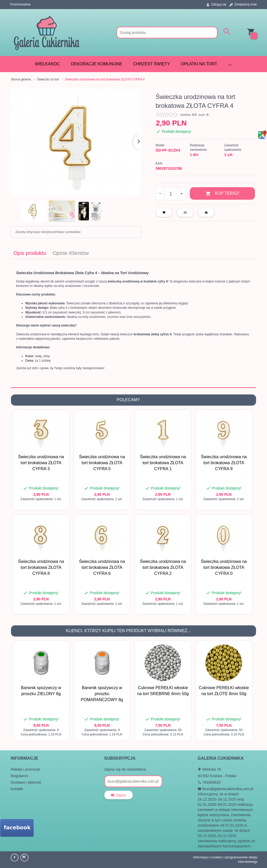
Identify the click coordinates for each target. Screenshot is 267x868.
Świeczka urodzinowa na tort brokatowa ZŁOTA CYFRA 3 (41, 463)
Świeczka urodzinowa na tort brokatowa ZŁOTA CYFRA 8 (41, 567)
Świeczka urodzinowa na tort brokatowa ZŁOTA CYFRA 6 (102, 567)
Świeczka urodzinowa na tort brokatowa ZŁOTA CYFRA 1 (163, 463)
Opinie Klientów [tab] (71, 253)
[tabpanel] (133, 323)
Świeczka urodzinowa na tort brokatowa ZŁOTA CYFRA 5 (102, 463)
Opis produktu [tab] (30, 253)
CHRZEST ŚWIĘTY (151, 64)
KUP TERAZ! (222, 194)
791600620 (209, 782)
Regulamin (19, 776)
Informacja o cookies (208, 857)
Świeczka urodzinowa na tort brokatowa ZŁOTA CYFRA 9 (224, 463)
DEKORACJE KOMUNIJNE (96, 64)
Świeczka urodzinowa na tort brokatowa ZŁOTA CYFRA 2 (163, 567)
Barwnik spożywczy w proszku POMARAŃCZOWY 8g (102, 694)
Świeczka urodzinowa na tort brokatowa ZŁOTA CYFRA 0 (224, 567)
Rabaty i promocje (25, 769)
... (230, 64)
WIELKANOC (47, 64)
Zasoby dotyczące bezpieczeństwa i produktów (48, 232)
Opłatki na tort (199, 64)
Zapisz (119, 795)
